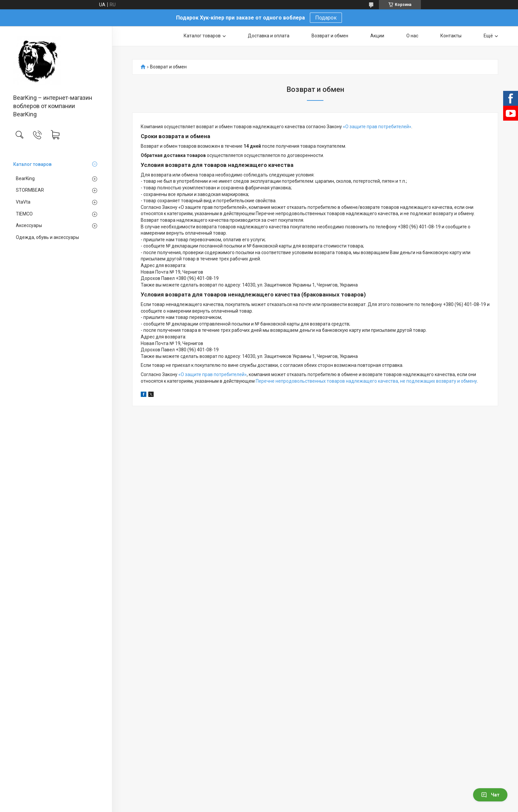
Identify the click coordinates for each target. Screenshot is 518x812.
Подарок (326, 18)
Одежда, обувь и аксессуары (47, 237)
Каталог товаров (32, 164)
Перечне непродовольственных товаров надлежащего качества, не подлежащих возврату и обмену (366, 381)
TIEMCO (24, 214)
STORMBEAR (30, 190)
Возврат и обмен (330, 36)
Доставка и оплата (269, 36)
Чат (490, 795)
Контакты (451, 36)
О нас (412, 36)
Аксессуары (29, 225)
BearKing (25, 178)
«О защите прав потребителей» (377, 127)
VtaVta (23, 202)
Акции (377, 36)
